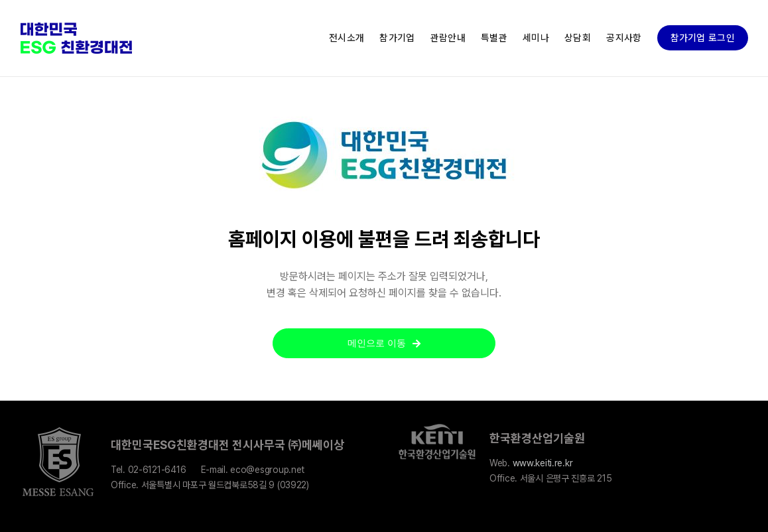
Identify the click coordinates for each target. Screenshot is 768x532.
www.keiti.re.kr (543, 463)
